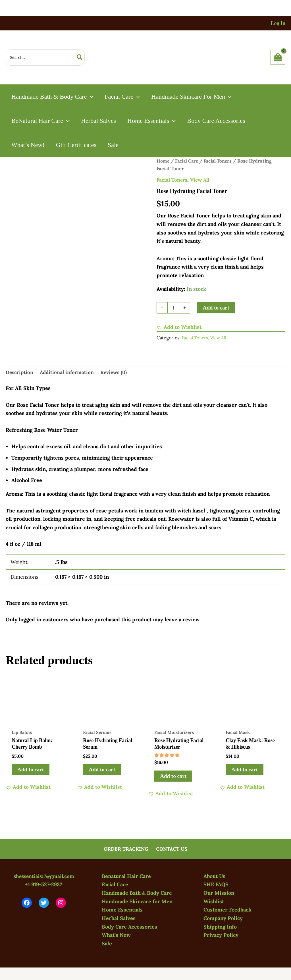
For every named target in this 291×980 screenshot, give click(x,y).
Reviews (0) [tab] (118, 373)
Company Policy (223, 918)
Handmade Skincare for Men (137, 901)
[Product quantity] (173, 308)
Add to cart (216, 308)
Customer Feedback (227, 910)
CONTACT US (172, 849)
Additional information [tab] (69, 373)
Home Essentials (122, 910)
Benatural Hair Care (126, 876)
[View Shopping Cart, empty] (278, 57)
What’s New (116, 935)
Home (163, 161)
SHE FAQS (216, 884)
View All (202, 180)
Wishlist (214, 901)
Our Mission (219, 893)
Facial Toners (220, 161)
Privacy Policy (221, 935)
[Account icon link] (278, 23)
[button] (91, 96)
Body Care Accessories (129, 927)
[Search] (80, 58)
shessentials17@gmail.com (44, 876)
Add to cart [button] (31, 770)
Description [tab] (20, 373)
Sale (107, 943)
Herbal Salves (119, 918)
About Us (214, 876)
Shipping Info (220, 927)
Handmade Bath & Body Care (137, 893)
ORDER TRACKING (126, 849)
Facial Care (188, 161)
